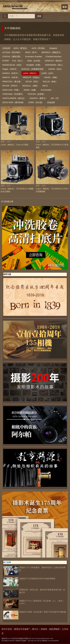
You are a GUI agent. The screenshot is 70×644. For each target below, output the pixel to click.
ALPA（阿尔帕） (39, 48)
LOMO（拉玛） (48, 73)
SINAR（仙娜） (30, 90)
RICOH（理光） (33, 82)
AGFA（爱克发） (21, 48)
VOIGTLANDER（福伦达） (14, 98)
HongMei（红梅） (34, 65)
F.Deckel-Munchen (54, 57)
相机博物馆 (54, 629)
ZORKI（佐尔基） (36, 102)
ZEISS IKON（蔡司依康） (14, 102)
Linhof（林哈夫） (30, 73)
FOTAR (6, 61)
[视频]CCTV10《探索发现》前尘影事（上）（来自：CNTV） (34, 602)
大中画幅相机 (12, 28)
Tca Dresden (46, 90)
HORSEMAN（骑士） (55, 65)
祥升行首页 (7, 629)
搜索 (39, 16)
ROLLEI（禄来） (50, 82)
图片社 (35, 629)
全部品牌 (6, 48)
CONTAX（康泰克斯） (12, 57)
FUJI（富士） (18, 61)
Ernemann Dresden (34, 57)
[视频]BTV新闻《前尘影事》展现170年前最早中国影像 (35, 612)
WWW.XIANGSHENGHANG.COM (42, 639)
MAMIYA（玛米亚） (11, 77)
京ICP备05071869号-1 (8, 641)
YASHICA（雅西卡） (38, 98)
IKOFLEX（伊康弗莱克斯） (33, 69)
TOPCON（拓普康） (36, 94)
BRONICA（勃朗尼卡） (52, 52)
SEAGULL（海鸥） (31, 86)
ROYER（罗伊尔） (11, 86)
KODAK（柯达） (56, 69)
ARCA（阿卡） (32, 52)
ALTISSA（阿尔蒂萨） (12, 52)
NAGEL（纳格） (51, 77)
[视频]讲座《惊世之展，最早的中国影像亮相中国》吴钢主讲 (34, 591)
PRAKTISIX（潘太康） (12, 82)
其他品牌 (51, 102)
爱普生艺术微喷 (22, 629)
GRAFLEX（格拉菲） (54, 61)
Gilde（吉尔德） (34, 61)
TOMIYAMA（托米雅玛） (13, 94)
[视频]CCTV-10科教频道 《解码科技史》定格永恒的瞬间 (34, 569)
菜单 (65, 7)
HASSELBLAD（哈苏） (13, 65)
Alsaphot (53, 48)
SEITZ (45, 86)
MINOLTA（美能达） (32, 77)
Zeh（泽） (55, 98)
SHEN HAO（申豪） (11, 90)
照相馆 (44, 629)
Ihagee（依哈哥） (10, 69)
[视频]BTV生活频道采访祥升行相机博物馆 (29, 579)
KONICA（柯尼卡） (11, 73)
